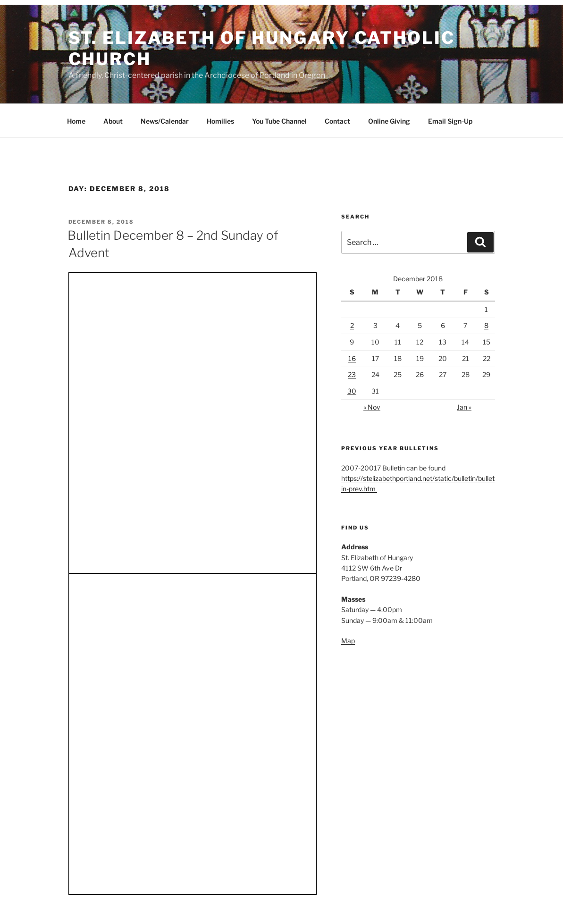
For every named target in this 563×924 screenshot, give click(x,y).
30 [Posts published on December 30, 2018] (352, 391)
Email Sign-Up (450, 121)
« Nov (372, 407)
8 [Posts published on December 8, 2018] (486, 325)
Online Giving (389, 121)
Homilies (220, 121)
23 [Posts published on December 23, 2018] (352, 374)
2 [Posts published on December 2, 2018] (352, 325)
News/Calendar (165, 121)
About (113, 121)
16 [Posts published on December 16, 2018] (352, 358)
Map (348, 641)
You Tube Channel (279, 121)
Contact (337, 121)
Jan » (464, 407)
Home (76, 121)
